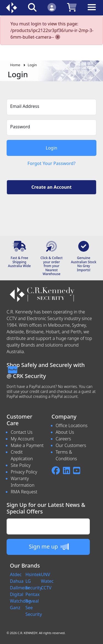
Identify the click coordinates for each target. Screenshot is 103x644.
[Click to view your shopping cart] (72, 7)
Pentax (33, 594)
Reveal (32, 601)
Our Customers (71, 445)
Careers (63, 439)
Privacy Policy (24, 472)
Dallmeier (20, 588)
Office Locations (72, 425)
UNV (45, 574)
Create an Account (51, 187)
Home (15, 65)
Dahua (17, 581)
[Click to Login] (52, 7)
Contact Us (22, 432)
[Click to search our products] (32, 7)
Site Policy (21, 465)
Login (32, 65)
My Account (22, 439)
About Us (65, 432)
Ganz (15, 608)
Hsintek (33, 574)
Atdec (16, 574)
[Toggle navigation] (92, 11)
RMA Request (24, 492)
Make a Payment (27, 445)
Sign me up (49, 547)
